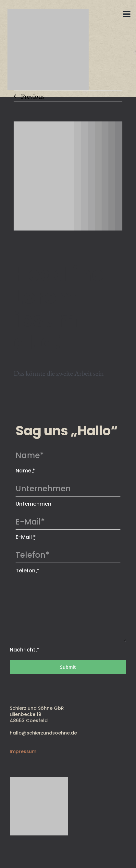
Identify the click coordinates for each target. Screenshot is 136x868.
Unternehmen (33, 504)
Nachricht (25, 650)
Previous (33, 96)
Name (25, 471)
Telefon (27, 571)
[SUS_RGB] (48, 12)
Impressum (23, 751)
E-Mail (26, 537)
